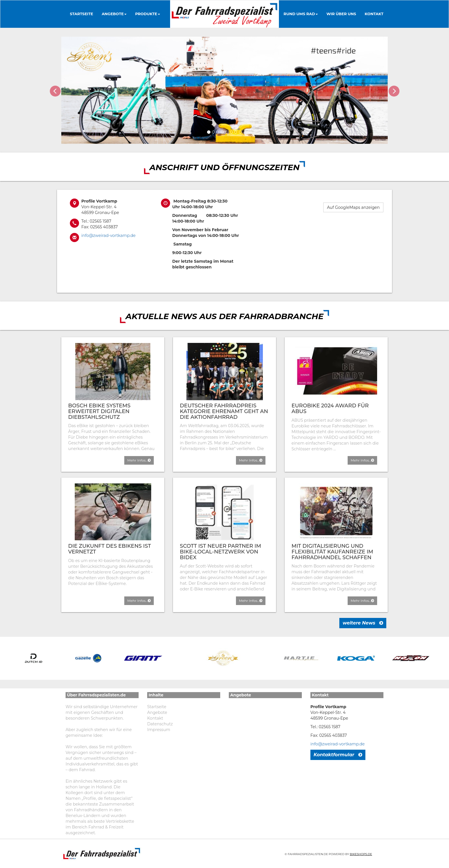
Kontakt (374, 14)
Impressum (159, 730)
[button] (55, 90)
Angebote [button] (114, 14)
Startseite (81, 14)
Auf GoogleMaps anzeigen (353, 207)
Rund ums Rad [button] (301, 14)
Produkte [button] (148, 14)
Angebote (157, 712)
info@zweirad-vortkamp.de (108, 235)
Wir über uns (341, 14)
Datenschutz (160, 724)
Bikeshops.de (361, 854)
